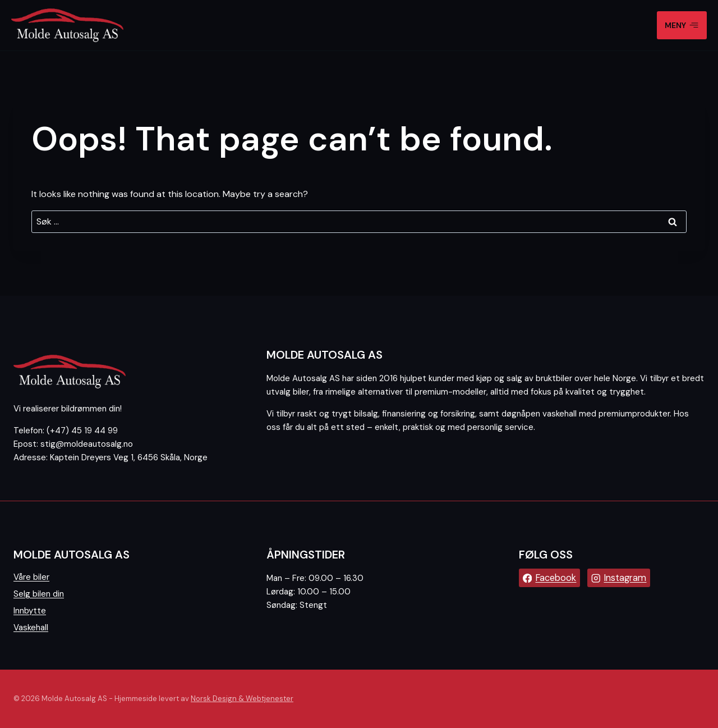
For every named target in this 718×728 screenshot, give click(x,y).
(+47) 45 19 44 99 (82, 431)
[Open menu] (682, 25)
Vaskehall (31, 628)
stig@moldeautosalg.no (87, 444)
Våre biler (31, 577)
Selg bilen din (39, 594)
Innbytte (30, 611)
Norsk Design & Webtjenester (242, 699)
